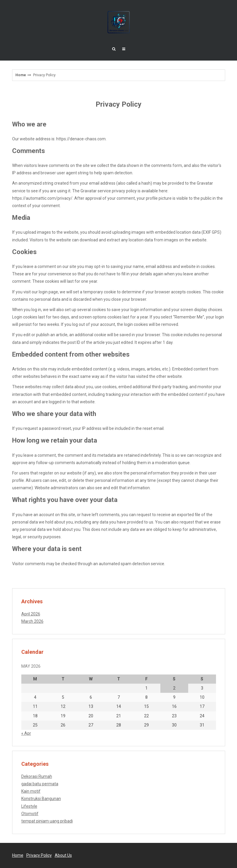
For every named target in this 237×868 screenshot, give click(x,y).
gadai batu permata (40, 784)
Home (21, 75)
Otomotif (30, 814)
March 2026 (32, 621)
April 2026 (31, 614)
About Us (63, 855)
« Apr (26, 733)
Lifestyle (29, 806)
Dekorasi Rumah (37, 776)
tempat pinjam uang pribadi (47, 821)
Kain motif (31, 791)
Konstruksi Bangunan (41, 799)
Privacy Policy (39, 855)
